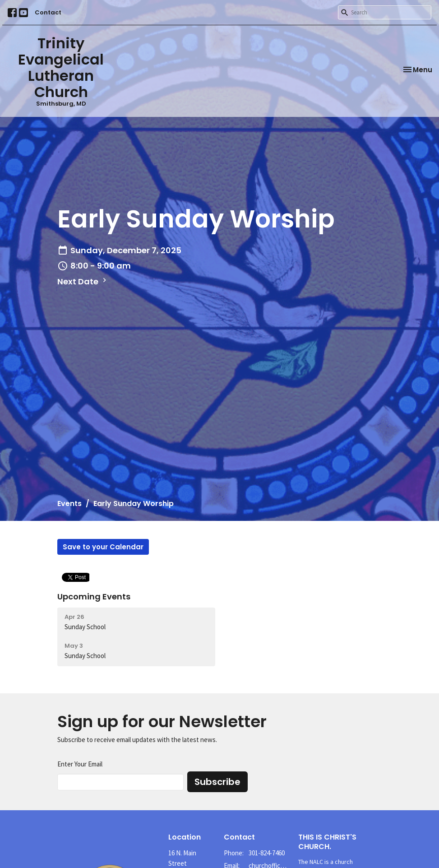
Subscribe (217, 782)
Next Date (83, 281)
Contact (48, 12)
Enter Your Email (80, 764)
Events (69, 504)
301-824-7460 (267, 853)
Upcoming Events (94, 596)
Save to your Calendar (103, 547)
